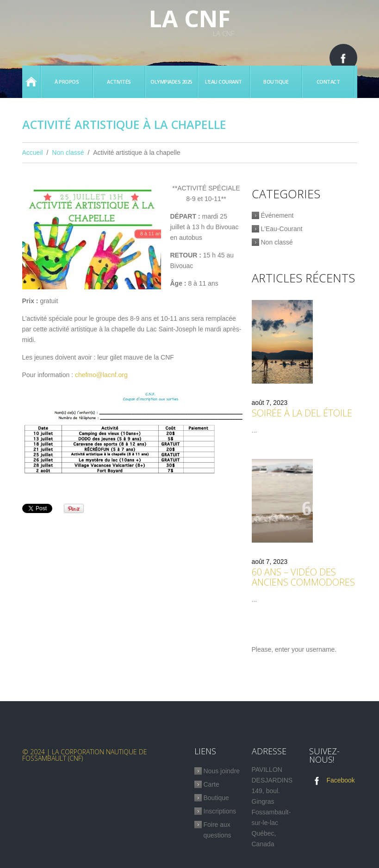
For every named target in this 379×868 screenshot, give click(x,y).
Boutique (276, 82)
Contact (328, 82)
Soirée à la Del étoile (302, 413)
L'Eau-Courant (282, 229)
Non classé (68, 153)
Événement (277, 215)
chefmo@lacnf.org (101, 375)
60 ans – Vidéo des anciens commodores (303, 577)
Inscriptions (220, 811)
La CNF (190, 18)
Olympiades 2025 (171, 82)
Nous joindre (222, 771)
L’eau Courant (224, 82)
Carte (211, 784)
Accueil (31, 82)
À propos (67, 82)
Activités (119, 82)
